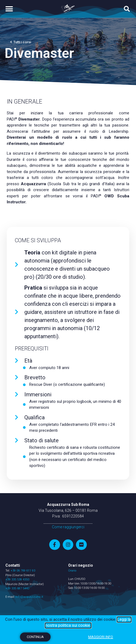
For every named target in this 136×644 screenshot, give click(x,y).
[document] (68, 322)
